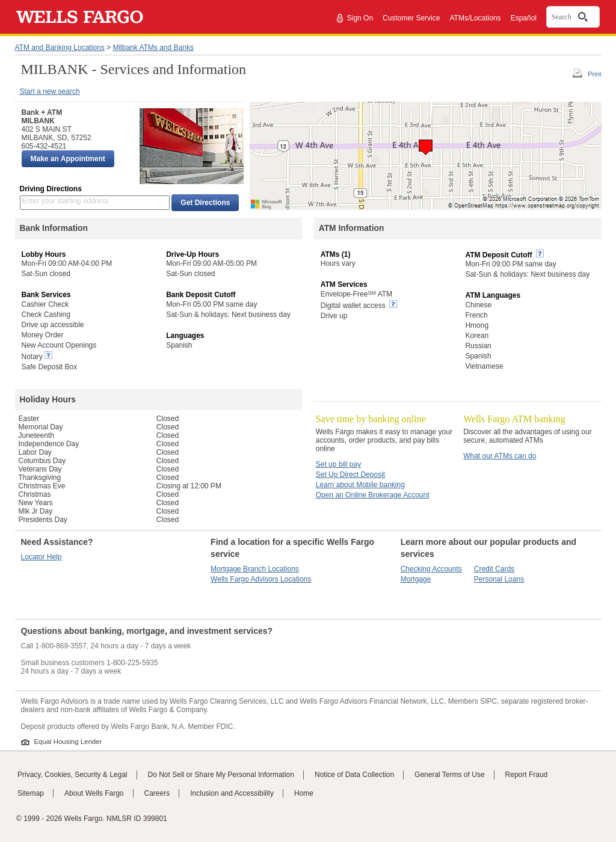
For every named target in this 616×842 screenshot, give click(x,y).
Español (524, 18)
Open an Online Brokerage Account (373, 495)
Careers (157, 793)
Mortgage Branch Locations (255, 569)
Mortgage (416, 579)
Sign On (360, 18)
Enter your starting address (66, 201)
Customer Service (411, 18)
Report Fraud (527, 775)
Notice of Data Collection (354, 775)
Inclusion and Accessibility (232, 793)
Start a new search (50, 91)
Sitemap (31, 793)
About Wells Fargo (94, 793)
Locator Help (42, 557)
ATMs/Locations (475, 18)
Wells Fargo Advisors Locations (261, 579)
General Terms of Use (450, 775)
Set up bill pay (338, 464)
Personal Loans (499, 579)
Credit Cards (494, 569)
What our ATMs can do (500, 456)
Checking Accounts (431, 569)
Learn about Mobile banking (360, 485)
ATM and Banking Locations (60, 48)
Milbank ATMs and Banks (153, 48)
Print (594, 74)
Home (304, 793)
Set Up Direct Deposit (350, 475)
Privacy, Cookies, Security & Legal (72, 775)
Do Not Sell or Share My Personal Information (221, 775)
